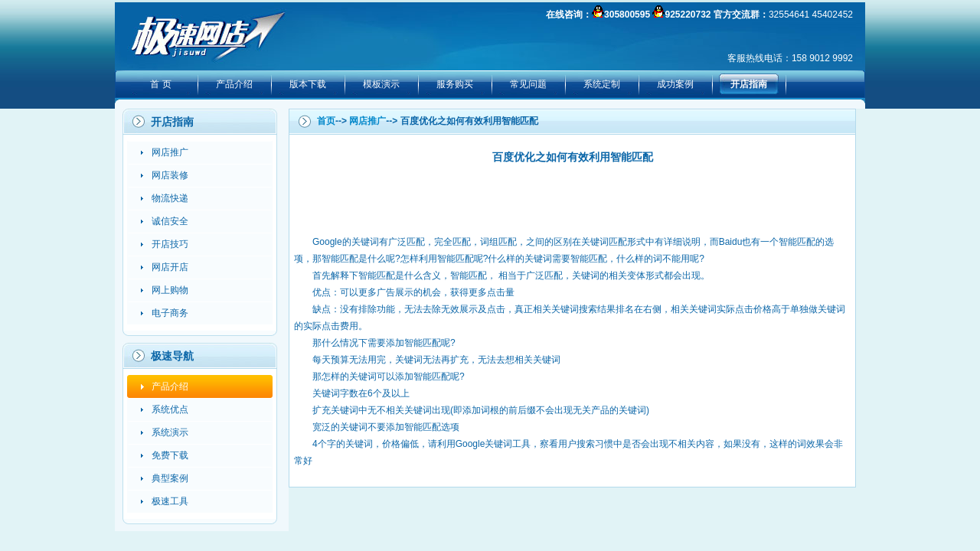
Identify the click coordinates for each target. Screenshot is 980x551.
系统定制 (602, 84)
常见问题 (528, 84)
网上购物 (170, 290)
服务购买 (455, 84)
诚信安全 (170, 221)
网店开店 (170, 267)
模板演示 (381, 84)
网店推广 (170, 152)
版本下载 (308, 84)
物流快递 (170, 198)
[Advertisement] (573, 199)
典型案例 (170, 478)
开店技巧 (170, 244)
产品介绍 (234, 84)
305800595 (627, 15)
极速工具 (170, 501)
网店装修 (170, 175)
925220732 (688, 15)
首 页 (160, 84)
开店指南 (749, 84)
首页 (326, 121)
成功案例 (675, 84)
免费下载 (170, 455)
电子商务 (170, 313)
